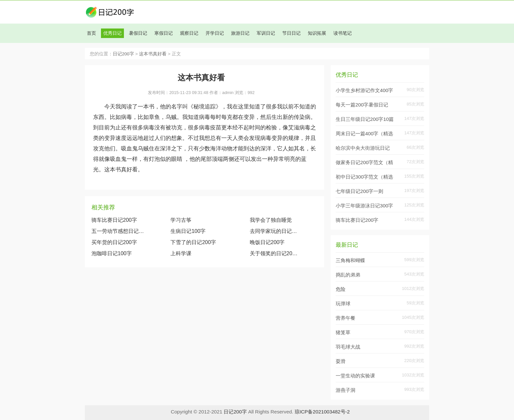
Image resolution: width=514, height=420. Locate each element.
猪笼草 (343, 332)
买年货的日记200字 (114, 242)
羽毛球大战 (348, 347)
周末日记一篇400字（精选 (364, 134)
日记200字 (123, 54)
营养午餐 (346, 318)
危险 (341, 289)
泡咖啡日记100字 (112, 253)
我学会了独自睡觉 (271, 220)
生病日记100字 (188, 231)
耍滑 (341, 361)
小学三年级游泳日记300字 (364, 206)
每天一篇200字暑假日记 (362, 105)
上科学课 (181, 253)
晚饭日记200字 (267, 242)
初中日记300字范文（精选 (364, 177)
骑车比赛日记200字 (114, 220)
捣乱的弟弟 (348, 275)
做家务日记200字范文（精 (364, 162)
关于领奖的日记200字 (275, 253)
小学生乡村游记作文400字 (364, 90)
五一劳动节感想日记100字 (118, 231)
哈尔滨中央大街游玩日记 (363, 148)
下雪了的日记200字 (193, 242)
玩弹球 (343, 304)
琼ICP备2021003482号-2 (322, 412)
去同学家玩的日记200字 (275, 231)
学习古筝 (181, 220)
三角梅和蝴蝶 (350, 260)
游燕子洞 (346, 390)
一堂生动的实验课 (355, 376)
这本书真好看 (153, 54)
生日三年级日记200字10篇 (365, 119)
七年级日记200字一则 (359, 191)
